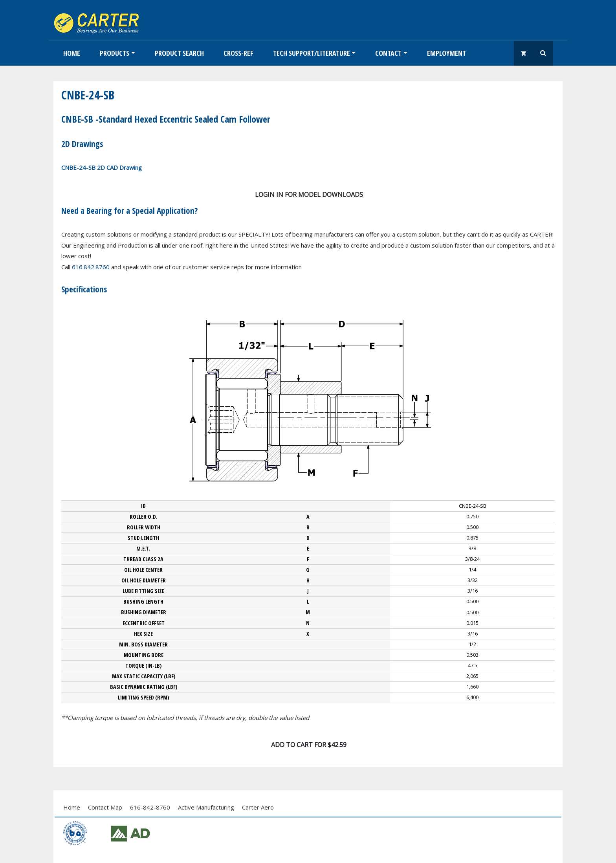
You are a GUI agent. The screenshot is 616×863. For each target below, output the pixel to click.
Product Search (179, 53)
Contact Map (105, 807)
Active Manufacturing (206, 807)
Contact (388, 53)
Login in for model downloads (309, 195)
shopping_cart (524, 53)
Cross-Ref (238, 53)
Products (115, 53)
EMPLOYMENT (446, 53)
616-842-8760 (150, 807)
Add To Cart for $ (309, 745)
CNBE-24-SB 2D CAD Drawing (102, 167)
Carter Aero (258, 807)
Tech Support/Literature (312, 53)
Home (72, 53)
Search (543, 53)
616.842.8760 (91, 267)
